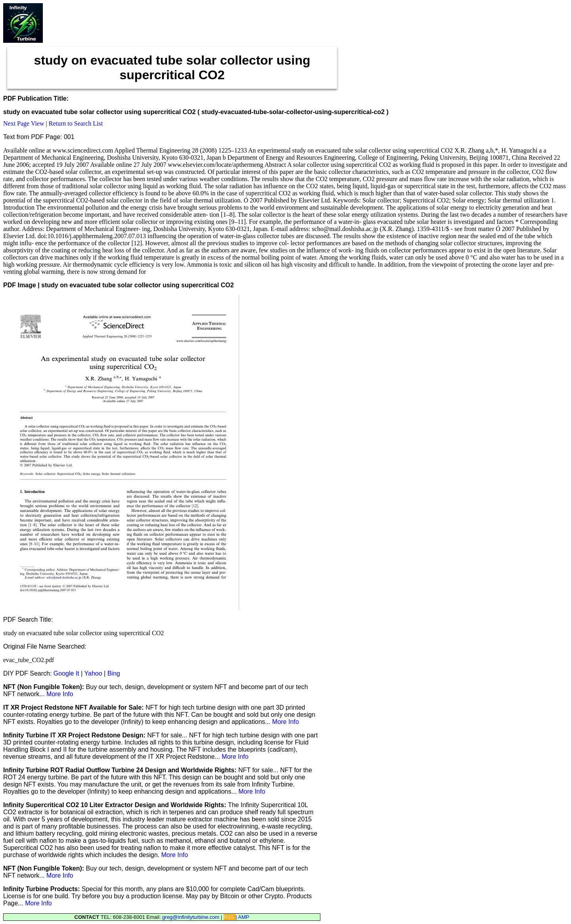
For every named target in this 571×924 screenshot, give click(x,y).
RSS (230, 917)
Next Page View (24, 123)
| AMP (242, 917)
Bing (114, 673)
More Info (60, 694)
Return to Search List (76, 123)
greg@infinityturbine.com (192, 917)
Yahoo (93, 673)
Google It (66, 673)
